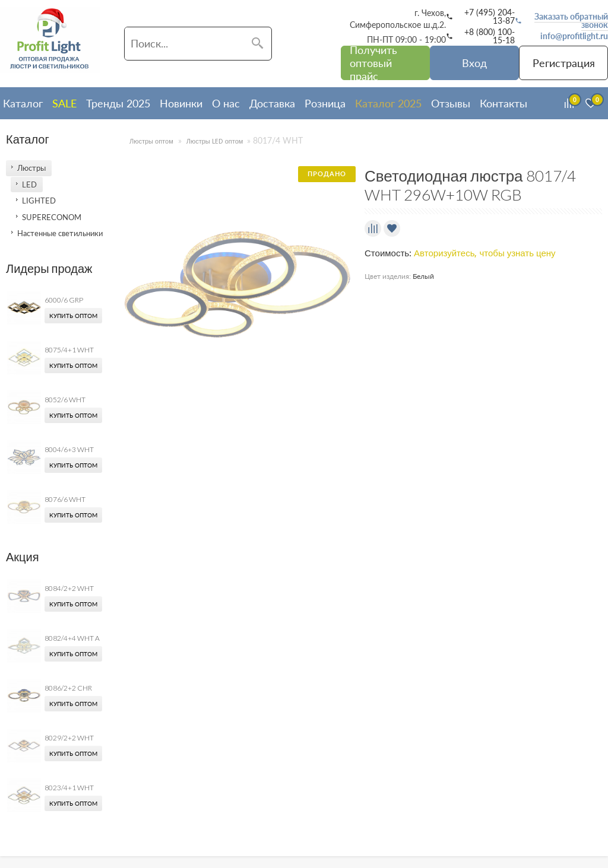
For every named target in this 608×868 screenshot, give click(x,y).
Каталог (23, 103)
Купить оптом (73, 316)
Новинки (181, 103)
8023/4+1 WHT (69, 788)
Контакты (503, 103)
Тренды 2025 (118, 103)
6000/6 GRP (64, 300)
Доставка (272, 103)
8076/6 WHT (65, 499)
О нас (226, 103)
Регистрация (564, 63)
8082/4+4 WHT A (72, 638)
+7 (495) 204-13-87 (490, 17)
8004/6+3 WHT (69, 449)
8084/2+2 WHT (69, 588)
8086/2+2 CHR (68, 688)
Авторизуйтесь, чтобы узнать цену (485, 253)
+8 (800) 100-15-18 (490, 36)
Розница (325, 103)
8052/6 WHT (65, 400)
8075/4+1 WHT (69, 350)
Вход (474, 63)
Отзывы (451, 103)
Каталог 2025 (388, 103)
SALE (64, 103)
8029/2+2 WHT (69, 738)
